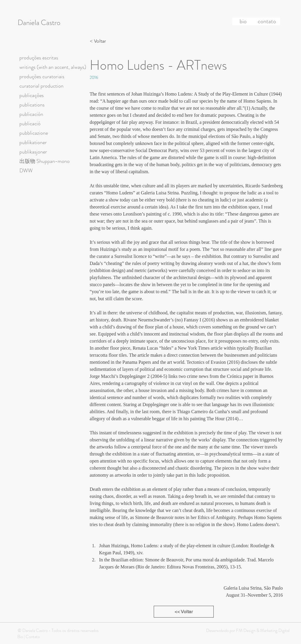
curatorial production (41, 86)
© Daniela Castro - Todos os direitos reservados (58, 630)
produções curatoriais (42, 76)
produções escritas (39, 58)
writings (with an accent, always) (53, 67)
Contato (33, 637)
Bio (20, 637)
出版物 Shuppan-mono (45, 161)
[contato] (267, 21)
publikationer (33, 142)
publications (32, 105)
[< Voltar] (99, 41)
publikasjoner (33, 152)
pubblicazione (34, 133)
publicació (30, 124)
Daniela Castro (39, 23)
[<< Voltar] (184, 612)
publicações (32, 95)
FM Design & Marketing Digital (262, 630)
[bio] (243, 21)
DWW (26, 171)
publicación (31, 114)
